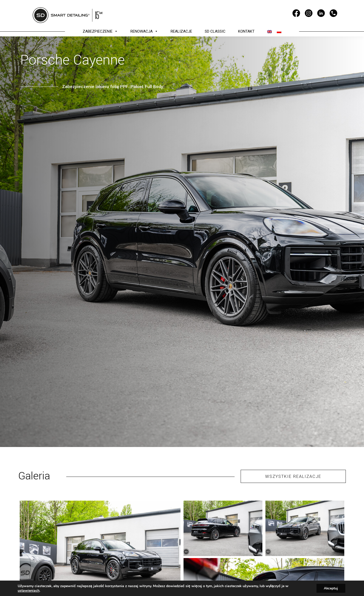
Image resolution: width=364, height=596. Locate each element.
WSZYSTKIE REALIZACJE (293, 476)
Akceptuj (331, 588)
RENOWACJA (144, 31)
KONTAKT (246, 31)
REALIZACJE (181, 31)
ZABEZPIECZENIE (100, 31)
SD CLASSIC (215, 31)
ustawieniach (29, 590)
